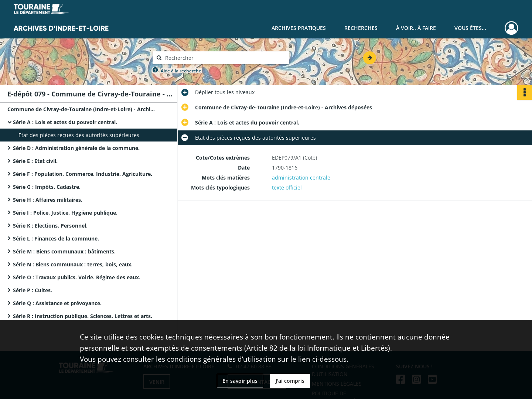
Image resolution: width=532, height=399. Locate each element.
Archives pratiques (299, 28)
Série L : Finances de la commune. (56, 238)
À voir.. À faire (416, 28)
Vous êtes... (470, 28)
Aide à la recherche (181, 71)
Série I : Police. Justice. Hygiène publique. (65, 213)
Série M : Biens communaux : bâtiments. (64, 251)
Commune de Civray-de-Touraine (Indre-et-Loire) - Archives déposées (81, 109)
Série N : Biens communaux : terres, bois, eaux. (73, 264)
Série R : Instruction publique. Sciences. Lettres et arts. (83, 316)
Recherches (361, 28)
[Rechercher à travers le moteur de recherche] (225, 58)
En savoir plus (240, 381)
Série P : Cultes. (33, 290)
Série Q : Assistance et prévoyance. (57, 303)
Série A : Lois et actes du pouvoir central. (65, 122)
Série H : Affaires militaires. (48, 200)
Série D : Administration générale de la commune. (76, 148)
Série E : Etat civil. (35, 161)
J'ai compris (290, 381)
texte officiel (287, 187)
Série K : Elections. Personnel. (50, 226)
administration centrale (301, 178)
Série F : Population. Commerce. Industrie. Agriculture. (83, 174)
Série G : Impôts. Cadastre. (47, 187)
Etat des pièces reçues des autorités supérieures (79, 135)
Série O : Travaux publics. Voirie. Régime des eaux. (77, 277)
